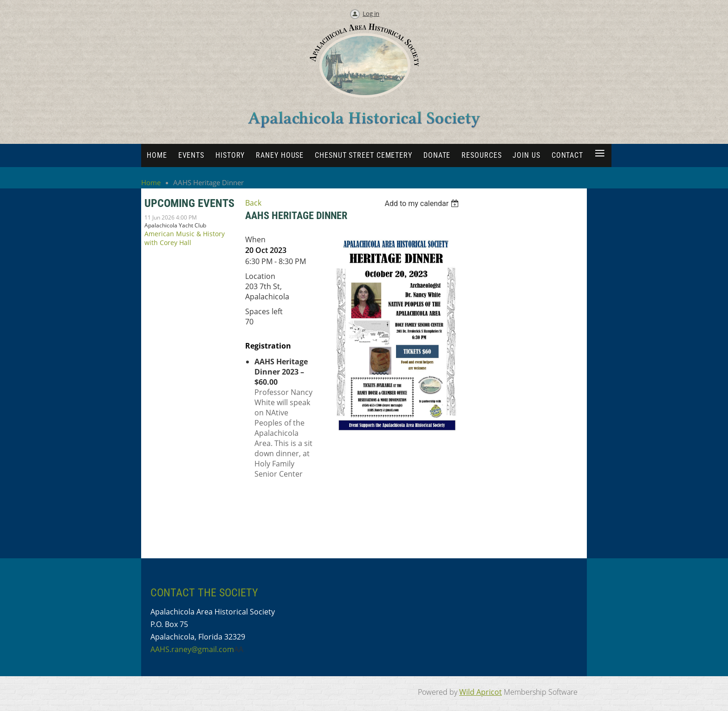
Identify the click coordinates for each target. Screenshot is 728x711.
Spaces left (264, 311)
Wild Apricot (481, 692)
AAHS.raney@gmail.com (192, 649)
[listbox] (423, 204)
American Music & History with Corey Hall (185, 238)
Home (151, 182)
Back (253, 203)
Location (260, 276)
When (255, 239)
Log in (371, 13)
